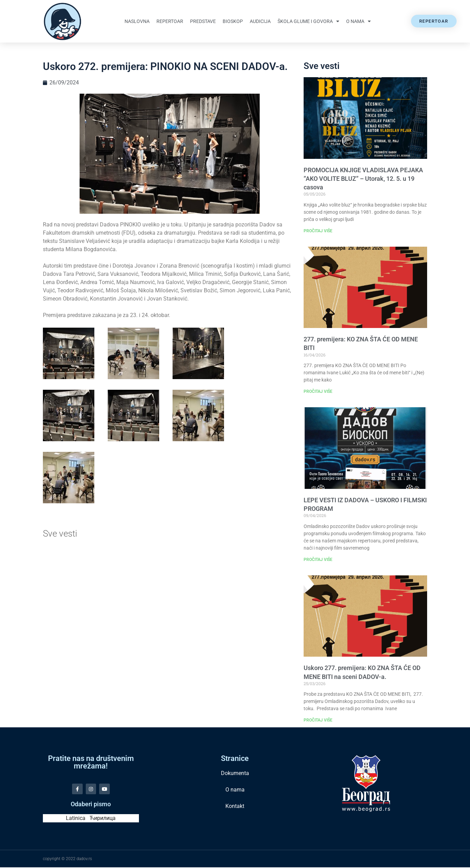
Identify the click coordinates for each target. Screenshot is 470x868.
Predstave (203, 21)
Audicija (260, 21)
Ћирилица (103, 819)
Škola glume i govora (308, 21)
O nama (359, 21)
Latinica (76, 819)
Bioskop (233, 21)
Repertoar (170, 21)
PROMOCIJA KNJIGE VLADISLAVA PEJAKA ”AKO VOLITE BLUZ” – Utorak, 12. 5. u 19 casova (363, 179)
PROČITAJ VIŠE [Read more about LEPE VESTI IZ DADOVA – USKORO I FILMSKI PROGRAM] (318, 560)
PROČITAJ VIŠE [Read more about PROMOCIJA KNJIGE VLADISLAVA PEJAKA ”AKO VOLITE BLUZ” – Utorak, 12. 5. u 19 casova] (318, 231)
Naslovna (137, 21)
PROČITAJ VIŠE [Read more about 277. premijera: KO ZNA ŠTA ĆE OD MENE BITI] (318, 391)
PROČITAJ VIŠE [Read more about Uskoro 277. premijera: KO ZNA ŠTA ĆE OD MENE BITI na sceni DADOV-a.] (318, 720)
